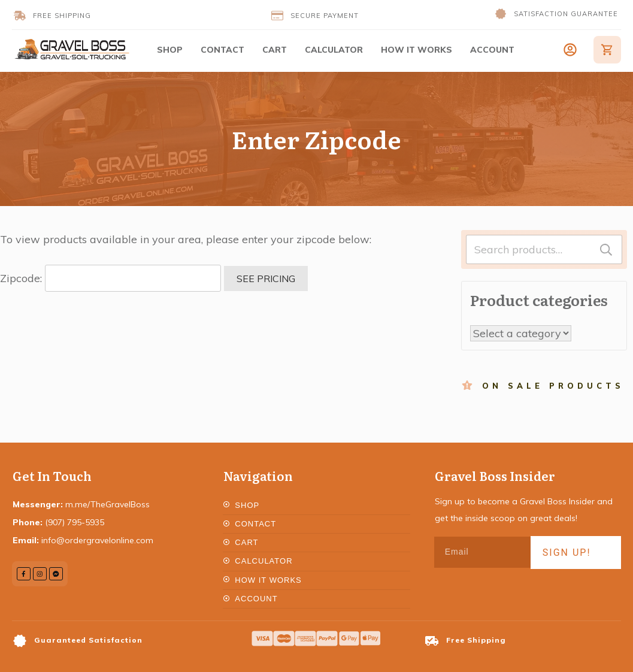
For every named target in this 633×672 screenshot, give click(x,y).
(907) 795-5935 (75, 522)
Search (606, 249)
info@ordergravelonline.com (97, 540)
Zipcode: (110, 278)
